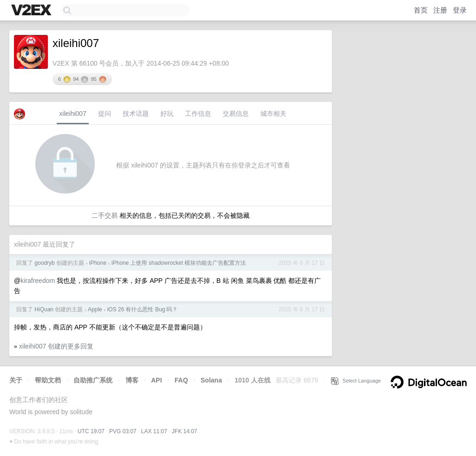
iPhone (98, 263)
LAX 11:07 (154, 431)
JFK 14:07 (185, 431)
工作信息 (198, 114)
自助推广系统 (93, 380)
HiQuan (44, 309)
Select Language (356, 381)
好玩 (167, 114)
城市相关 (273, 114)
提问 (105, 114)
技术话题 (136, 114)
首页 (421, 10)
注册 (440, 10)
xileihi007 (73, 114)
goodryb (44, 263)
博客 (132, 380)
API (156, 380)
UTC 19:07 (91, 431)
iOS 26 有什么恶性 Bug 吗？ (142, 309)
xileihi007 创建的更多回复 (56, 346)
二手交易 (105, 215)
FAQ (182, 380)
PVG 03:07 (123, 431)
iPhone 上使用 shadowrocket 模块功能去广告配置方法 (179, 263)
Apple (95, 309)
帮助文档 (48, 380)
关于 (16, 380)
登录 (460, 10)
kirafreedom (38, 281)
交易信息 (236, 114)
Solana (212, 380)
